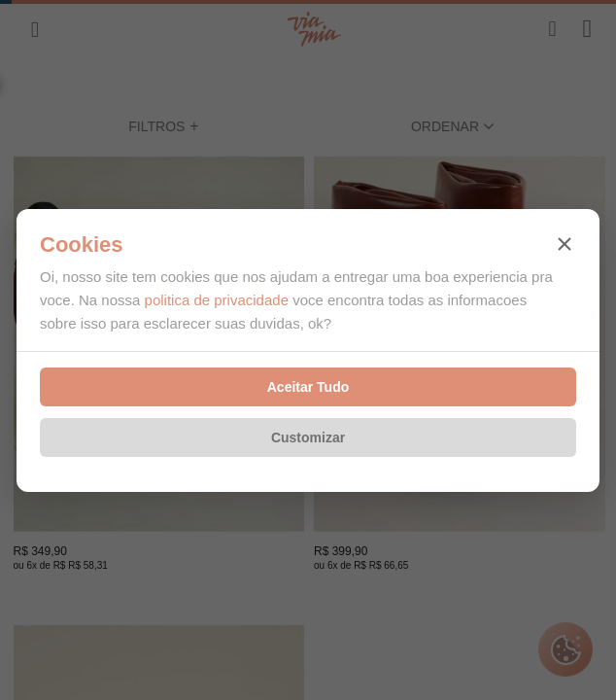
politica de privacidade (217, 300)
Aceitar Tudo (308, 387)
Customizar (308, 437)
